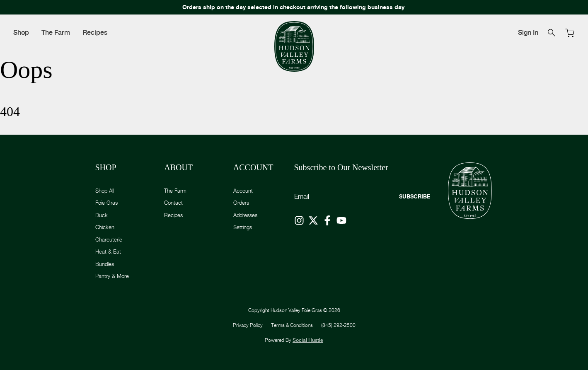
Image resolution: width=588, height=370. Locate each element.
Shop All (105, 191)
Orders (241, 203)
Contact (173, 203)
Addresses (245, 215)
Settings (243, 227)
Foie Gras (106, 203)
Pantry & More (112, 276)
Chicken (105, 227)
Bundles (105, 264)
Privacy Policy (248, 325)
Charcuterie (109, 239)
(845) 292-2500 (338, 325)
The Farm (56, 33)
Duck (102, 215)
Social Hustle (308, 340)
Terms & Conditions (292, 325)
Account (243, 191)
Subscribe (415, 196)
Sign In (528, 33)
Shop (21, 33)
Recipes (95, 33)
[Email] (362, 197)
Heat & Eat (108, 252)
